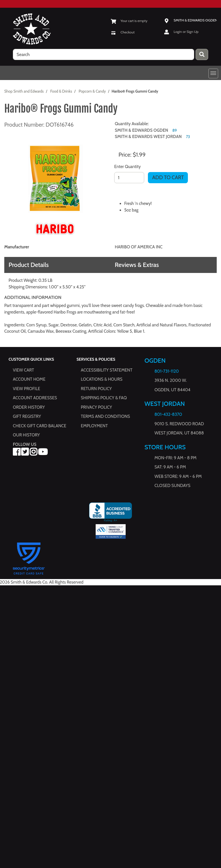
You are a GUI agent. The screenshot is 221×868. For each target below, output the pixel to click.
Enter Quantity (127, 167)
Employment (94, 426)
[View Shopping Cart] (129, 21)
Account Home (29, 379)
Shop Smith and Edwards (24, 91)
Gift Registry (27, 416)
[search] (104, 54)
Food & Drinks (61, 91)
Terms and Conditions (105, 416)
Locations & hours (102, 379)
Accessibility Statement (107, 370)
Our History (26, 435)
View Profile (27, 389)
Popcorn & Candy (92, 91)
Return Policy (96, 389)
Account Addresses (35, 398)
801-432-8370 (168, 414)
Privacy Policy (96, 407)
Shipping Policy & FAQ (104, 398)
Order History (29, 407)
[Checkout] (123, 32)
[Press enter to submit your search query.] (202, 54)
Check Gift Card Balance (40, 426)
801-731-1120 (167, 371)
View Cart (23, 370)
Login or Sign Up (186, 32)
